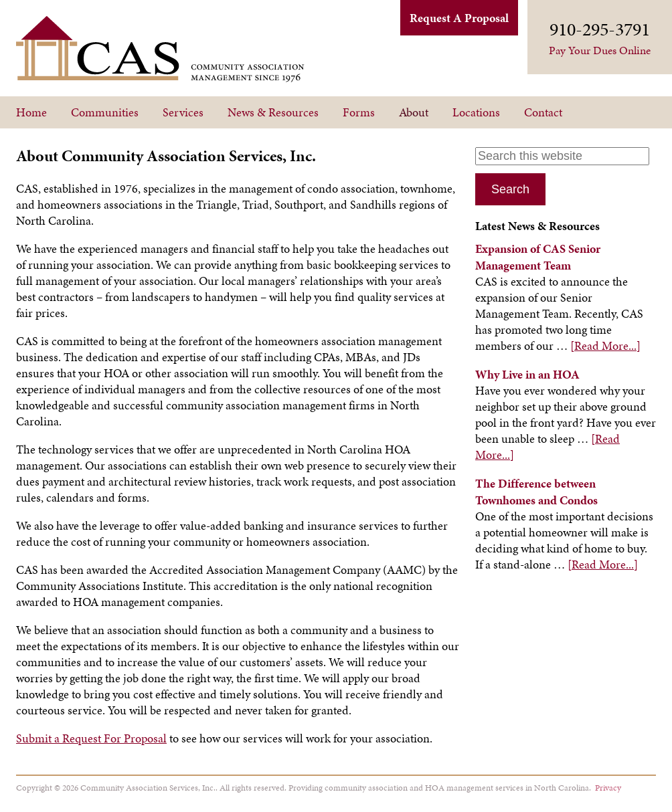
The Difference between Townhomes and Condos (536, 492)
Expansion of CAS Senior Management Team (538, 257)
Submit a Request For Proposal (91, 738)
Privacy (608, 788)
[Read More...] (605, 345)
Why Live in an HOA (527, 374)
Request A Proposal (459, 18)
